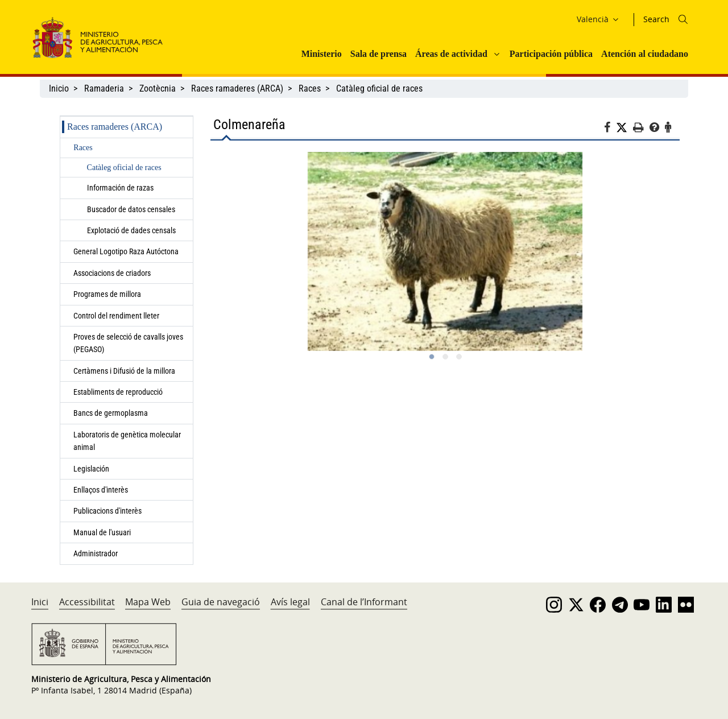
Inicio (59, 88)
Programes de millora (107, 294)
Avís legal (290, 602)
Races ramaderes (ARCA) (237, 88)
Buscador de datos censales (131, 209)
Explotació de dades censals (131, 230)
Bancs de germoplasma (111, 413)
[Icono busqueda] (683, 19)
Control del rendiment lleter (116, 316)
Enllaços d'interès (101, 490)
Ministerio (322, 54)
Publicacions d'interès (108, 511)
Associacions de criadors (112, 273)
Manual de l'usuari (104, 532)
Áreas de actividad (451, 54)
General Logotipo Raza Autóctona (126, 251)
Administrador (96, 553)
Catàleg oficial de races (379, 88)
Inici (40, 602)
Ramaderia (104, 88)
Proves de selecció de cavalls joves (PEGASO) (128, 343)
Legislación (91, 469)
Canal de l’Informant (364, 602)
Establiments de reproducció (118, 392)
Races (310, 88)
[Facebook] (610, 129)
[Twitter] (624, 128)
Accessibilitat (87, 602)
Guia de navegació (221, 602)
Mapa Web (148, 602)
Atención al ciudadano (645, 54)
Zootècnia (158, 88)
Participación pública (551, 54)
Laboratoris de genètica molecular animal (127, 441)
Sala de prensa (379, 54)
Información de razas (120, 188)
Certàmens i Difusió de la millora (124, 371)
